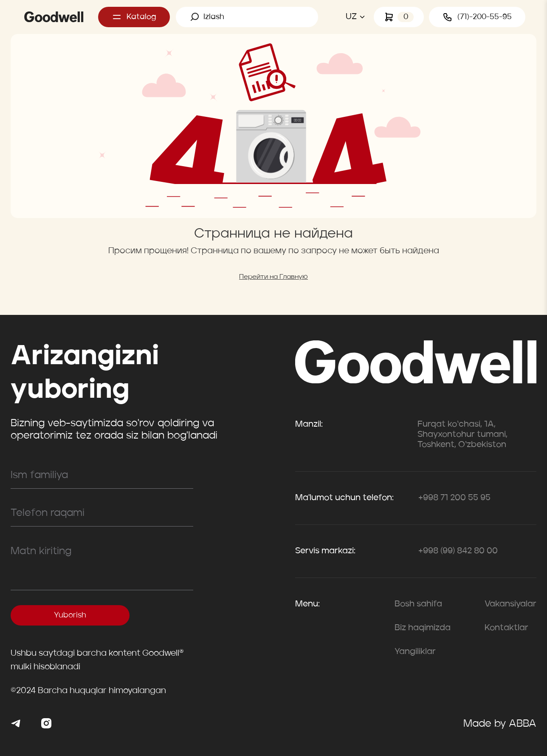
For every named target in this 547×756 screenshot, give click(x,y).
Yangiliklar (415, 652)
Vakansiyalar (510, 604)
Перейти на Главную (273, 277)
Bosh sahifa (418, 604)
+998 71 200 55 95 (454, 498)
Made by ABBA (500, 724)
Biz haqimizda (423, 628)
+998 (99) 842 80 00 (458, 551)
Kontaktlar (506, 628)
